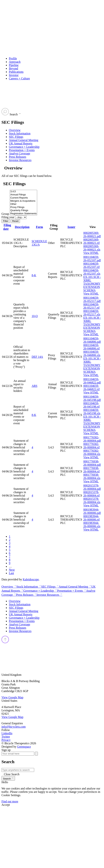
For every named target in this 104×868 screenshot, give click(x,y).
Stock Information (20, 133)
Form (39, 227)
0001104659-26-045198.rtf (91, 405)
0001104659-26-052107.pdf (92, 259)
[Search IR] (18, 770)
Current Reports (23, 198)
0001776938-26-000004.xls (92, 476)
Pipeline (14, 65)
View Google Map (12, 697)
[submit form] (36, 754)
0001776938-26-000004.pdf (92, 463)
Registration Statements (23, 214)
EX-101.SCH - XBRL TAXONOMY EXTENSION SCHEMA (92, 284)
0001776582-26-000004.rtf (91, 446)
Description (22, 227)
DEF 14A (37, 357)
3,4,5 (23, 192)
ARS (34, 386)
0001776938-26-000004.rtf (91, 470)
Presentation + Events (22, 150)
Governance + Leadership (24, 147)
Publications (16, 72)
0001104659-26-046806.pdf (92, 340)
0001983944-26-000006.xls (92, 525)
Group (5, 214)
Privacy (6, 740)
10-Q (35, 316)
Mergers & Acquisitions (23, 201)
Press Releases (18, 157)
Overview (15, 130)
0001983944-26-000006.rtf (91, 518)
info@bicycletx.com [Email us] (14, 727)
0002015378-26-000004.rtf (91, 494)
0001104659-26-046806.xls (92, 353)
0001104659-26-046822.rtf (91, 388)
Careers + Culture (19, 78)
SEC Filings (16, 137)
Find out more (10, 801)
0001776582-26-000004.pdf (92, 439)
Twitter (6, 737)
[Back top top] (5, 642)
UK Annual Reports (21, 143)
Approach (15, 62)
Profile (13, 58)
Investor (14, 75)
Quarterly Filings (23, 210)
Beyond (13, 68)
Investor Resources (20, 160)
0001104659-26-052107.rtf (91, 265)
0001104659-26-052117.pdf (92, 299)
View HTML (91, 253)
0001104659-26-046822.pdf (92, 381)
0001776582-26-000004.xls (92, 452)
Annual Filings (23, 195)
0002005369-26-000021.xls (92, 248)
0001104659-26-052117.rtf (91, 306)
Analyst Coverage (19, 153)
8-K (34, 275)
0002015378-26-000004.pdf (92, 487)
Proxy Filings (23, 207)
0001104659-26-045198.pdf (92, 398)
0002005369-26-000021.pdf (92, 235)
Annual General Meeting (24, 140)
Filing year (8, 217)
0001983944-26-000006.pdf (92, 511)
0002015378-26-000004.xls (92, 500)
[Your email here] (18, 754)
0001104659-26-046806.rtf (91, 347)
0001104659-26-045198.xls (92, 412)
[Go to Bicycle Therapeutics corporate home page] (53, 30)
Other (23, 204)
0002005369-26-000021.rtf (91, 241)
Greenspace (24, 747)
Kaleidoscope (31, 579)
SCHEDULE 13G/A (39, 243)
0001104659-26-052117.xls (92, 313)
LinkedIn (7, 733)
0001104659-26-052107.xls (92, 272)
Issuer (71, 227)
